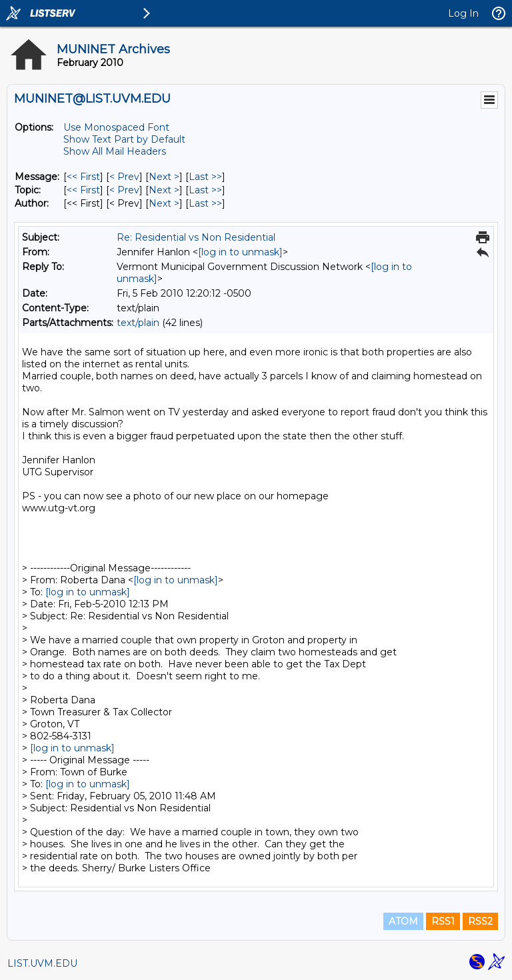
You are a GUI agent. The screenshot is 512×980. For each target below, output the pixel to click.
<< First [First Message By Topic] (83, 190)
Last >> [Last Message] (205, 177)
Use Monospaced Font (116, 127)
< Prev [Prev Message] (124, 177)
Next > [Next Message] (164, 177)
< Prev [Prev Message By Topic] (124, 190)
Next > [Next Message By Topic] (164, 190)
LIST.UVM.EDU (42, 963)
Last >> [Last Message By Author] (205, 203)
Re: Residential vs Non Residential (196, 237)
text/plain (138, 323)
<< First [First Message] (83, 177)
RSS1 (443, 921)
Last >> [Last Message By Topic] (205, 190)
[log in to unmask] (240, 252)
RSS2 (480, 921)
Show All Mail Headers (115, 151)
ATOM (403, 921)
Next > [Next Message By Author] (164, 203)
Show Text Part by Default (124, 139)
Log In (463, 13)
